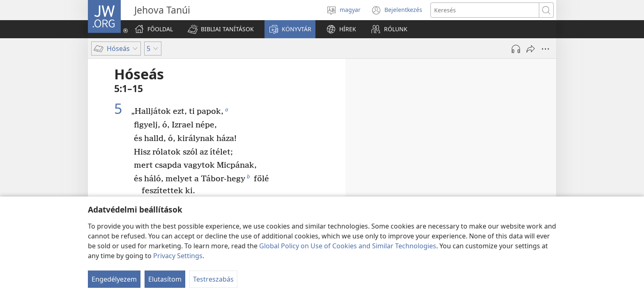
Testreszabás (213, 279)
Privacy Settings (178, 256)
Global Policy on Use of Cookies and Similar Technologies (348, 246)
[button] (221, 29)
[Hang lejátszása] (516, 49)
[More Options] (545, 49)
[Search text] (485, 10)
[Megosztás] (531, 49)
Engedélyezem (114, 279)
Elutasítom (165, 279)
